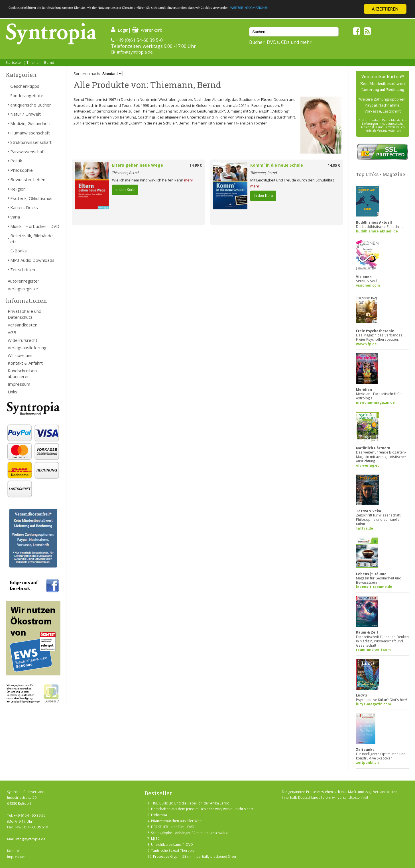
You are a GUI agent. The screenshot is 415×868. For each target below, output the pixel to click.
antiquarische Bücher (31, 105)
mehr (189, 180)
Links (13, 392)
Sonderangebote (27, 95)
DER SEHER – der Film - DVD (173, 827)
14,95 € (334, 165)
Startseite (13, 63)
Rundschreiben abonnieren (22, 374)
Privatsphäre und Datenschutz (25, 314)
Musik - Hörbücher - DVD (35, 226)
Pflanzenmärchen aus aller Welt (176, 821)
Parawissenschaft (28, 152)
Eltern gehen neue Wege (138, 165)
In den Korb (125, 190)
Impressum (19, 384)
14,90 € (196, 165)
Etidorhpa (159, 815)
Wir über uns (20, 355)
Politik (16, 161)
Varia (15, 217)
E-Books (19, 251)
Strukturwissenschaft (31, 142)
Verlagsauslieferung (27, 348)
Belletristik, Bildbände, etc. (32, 239)
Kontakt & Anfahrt (25, 363)
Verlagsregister (23, 289)
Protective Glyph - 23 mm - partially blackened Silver (195, 856)
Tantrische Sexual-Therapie (173, 850)
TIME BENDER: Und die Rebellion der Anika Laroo (190, 803)
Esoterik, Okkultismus (31, 198)
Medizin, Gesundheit (30, 123)
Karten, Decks (24, 207)
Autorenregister (24, 281)
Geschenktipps (25, 86)
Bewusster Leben (28, 179)
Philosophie (22, 170)
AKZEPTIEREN (385, 9)
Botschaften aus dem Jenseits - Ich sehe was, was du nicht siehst (202, 809)
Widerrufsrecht (23, 340)
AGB (12, 332)
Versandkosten (23, 325)
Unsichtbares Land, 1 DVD (172, 844)
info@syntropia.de (135, 52)
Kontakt (13, 851)
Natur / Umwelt (26, 114)
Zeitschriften (23, 269)
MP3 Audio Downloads (32, 260)
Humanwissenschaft (30, 133)
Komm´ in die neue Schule (277, 165)
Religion (18, 189)
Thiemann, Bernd (40, 63)
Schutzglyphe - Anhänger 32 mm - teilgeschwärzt (190, 833)
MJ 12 (155, 839)
